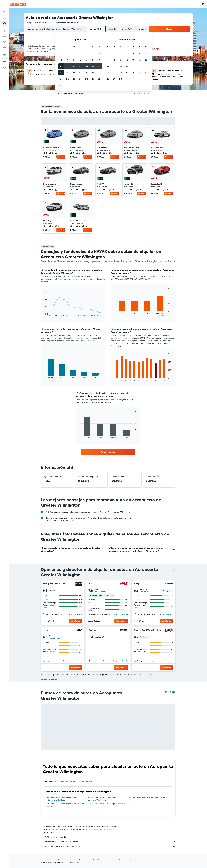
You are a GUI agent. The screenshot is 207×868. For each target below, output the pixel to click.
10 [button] (61, 66)
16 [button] (99, 66)
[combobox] (38, 23)
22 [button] (93, 73)
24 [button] (61, 79)
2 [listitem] (45, 153)
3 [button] (61, 60)
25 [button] (67, 79)
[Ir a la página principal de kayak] (18, 4)
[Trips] (4, 55)
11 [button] (67, 66)
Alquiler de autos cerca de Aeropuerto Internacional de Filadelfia (62, 799)
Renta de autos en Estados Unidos (78, 860)
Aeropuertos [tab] (50, 781)
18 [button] (68, 73)
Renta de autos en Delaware (103, 860)
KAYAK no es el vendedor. (109, 837)
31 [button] (61, 85)
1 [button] (93, 54)
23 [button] (99, 73)
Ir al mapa (170, 692)
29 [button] (93, 79)
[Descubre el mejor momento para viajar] (4, 42)
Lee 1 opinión (145, 592)
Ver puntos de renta (75, 614)
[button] (4, 4)
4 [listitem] (72, 153)
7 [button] (86, 60)
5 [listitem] (99, 153)
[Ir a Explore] (4, 31)
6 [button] (80, 60)
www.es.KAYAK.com (48, 860)
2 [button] (99, 54)
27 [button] (80, 79)
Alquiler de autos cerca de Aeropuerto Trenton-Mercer (66, 805)
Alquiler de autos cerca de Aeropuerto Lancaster (108, 804)
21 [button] (87, 73)
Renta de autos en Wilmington (127, 860)
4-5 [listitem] (58, 153)
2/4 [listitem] (85, 153)
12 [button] (74, 66)
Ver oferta (61, 157)
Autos (60, 860)
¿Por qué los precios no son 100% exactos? (109, 846)
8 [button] (93, 60)
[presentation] (174, 570)
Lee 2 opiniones (55, 638)
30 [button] (99, 79)
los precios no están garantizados (100, 829)
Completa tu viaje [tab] (68, 781)
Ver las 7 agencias (49, 679)
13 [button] (80, 66)
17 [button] (61, 73)
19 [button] (74, 73)
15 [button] (93, 66)
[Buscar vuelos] (4, 12)
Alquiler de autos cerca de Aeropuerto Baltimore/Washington (103, 799)
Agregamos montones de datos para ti (109, 842)
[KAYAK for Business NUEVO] (4, 47)
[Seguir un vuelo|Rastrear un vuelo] (4, 36)
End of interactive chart (44, 315)
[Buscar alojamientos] (4, 18)
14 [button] (87, 66)
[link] (108, 452)
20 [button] (80, 73)
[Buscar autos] (4, 23)
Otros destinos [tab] (86, 781)
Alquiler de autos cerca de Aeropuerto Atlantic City (148, 799)
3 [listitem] (105, 153)
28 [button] (86, 79)
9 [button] (99, 60)
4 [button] (68, 60)
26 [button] (74, 79)
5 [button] (74, 60)
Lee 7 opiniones (100, 592)
